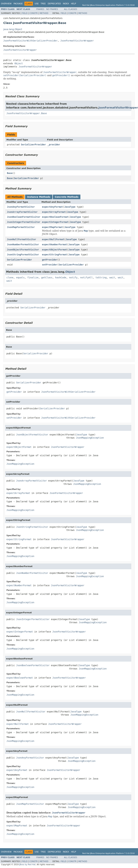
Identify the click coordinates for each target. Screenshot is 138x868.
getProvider (50, 260)
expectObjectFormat (54, 250)
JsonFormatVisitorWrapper (77, 41)
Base (10, 173)
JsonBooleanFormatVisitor (24, 217)
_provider (54, 145)
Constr (34, 13)
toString (101, 277)
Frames (40, 9)
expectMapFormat (52, 227)
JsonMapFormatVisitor (21, 227)
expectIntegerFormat (55, 222)
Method (44, 13)
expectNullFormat (53, 239)
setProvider (50, 265)
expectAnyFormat (52, 207)
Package (18, 4)
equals (20, 277)
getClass (47, 277)
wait (112, 277)
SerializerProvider (33, 145)
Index (66, 4)
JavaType (70, 207)
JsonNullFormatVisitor (22, 239)
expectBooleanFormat (55, 217)
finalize (33, 277)
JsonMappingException (90, 438)
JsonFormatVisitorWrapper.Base (27, 113)
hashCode (61, 277)
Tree (43, 4)
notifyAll (86, 277)
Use (37, 4)
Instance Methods (39, 197)
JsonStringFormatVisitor (23, 255)
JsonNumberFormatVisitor (23, 244)
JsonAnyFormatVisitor (21, 207)
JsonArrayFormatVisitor (22, 212)
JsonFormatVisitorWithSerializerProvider (30, 41)
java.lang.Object (13, 29)
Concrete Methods (67, 197)
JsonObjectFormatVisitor (23, 250)
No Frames (52, 9)
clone (10, 277)
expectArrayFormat (54, 212)
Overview (6, 4)
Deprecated (54, 4)
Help (74, 4)
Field (25, 13)
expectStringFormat (54, 255)
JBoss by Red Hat (27, 865)
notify (73, 277)
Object (19, 63)
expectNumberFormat (54, 244)
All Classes (71, 9)
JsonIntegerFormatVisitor (24, 222)
